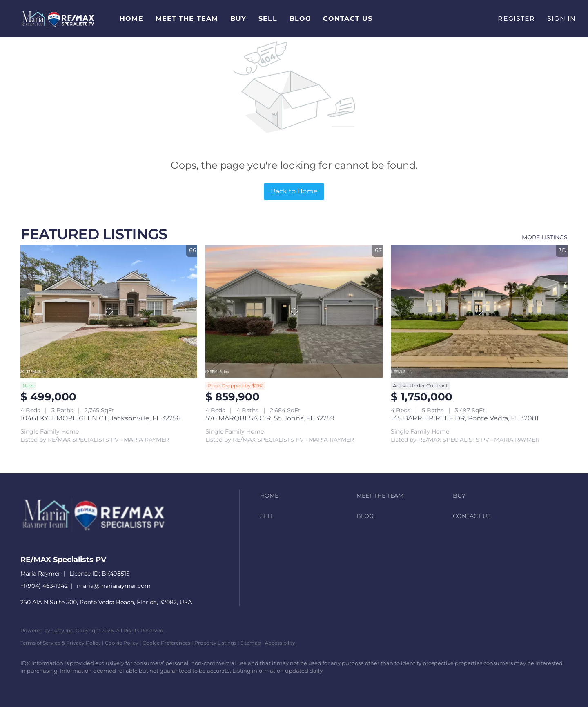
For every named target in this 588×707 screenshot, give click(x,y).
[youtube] (125, 685)
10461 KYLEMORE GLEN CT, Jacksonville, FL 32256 (100, 418)
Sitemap (251, 643)
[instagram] (101, 685)
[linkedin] (54, 685)
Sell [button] (268, 19)
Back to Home (294, 191)
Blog (300, 19)
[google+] (149, 685)
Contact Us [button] (348, 19)
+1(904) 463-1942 (44, 586)
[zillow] (78, 685)
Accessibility (280, 643)
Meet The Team (187, 19)
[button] (58, 19)
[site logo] (100, 545)
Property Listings (215, 643)
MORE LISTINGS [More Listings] (545, 237)
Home (131, 19)
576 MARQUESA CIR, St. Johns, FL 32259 (270, 418)
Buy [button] (238, 19)
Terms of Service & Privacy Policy (61, 643)
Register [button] (516, 19)
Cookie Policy (122, 643)
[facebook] (30, 685)
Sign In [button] (561, 19)
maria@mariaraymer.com (114, 586)
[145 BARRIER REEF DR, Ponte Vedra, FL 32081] (479, 311)
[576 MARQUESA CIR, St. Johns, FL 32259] (294, 311)
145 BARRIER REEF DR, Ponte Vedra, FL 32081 (465, 418)
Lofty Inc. (63, 630)
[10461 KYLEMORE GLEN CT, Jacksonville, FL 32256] (109, 311)
